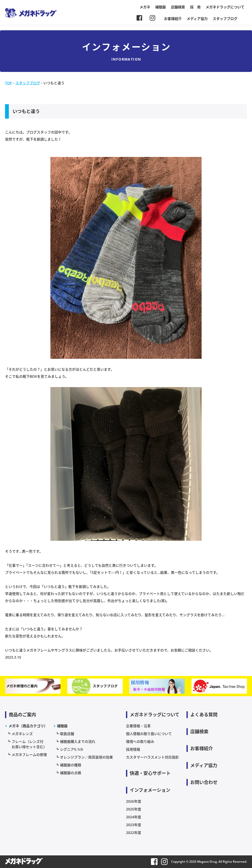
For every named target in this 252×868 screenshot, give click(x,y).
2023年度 (134, 825)
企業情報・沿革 (138, 726)
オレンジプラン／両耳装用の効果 (86, 757)
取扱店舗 (67, 734)
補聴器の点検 (71, 773)
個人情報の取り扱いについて (149, 734)
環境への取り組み (140, 741)
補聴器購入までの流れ (78, 741)
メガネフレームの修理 (29, 755)
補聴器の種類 (71, 765)
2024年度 (134, 817)
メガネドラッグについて (225, 7)
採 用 (195, 7)
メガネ (145, 7)
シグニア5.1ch (72, 749)
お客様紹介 (173, 19)
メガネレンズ (22, 734)
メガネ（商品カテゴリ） (28, 726)
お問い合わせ (204, 782)
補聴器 (161, 7)
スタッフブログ (225, 19)
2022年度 (134, 833)
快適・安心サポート (150, 773)
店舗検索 (178, 7)
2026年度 (134, 801)
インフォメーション (150, 790)
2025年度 (134, 809)
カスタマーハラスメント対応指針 (152, 757)
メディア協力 (197, 19)
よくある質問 (204, 715)
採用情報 (133, 749)
